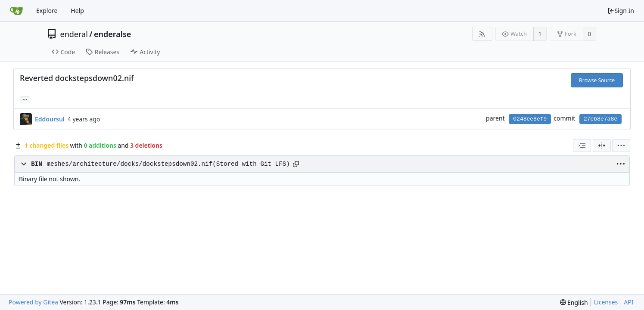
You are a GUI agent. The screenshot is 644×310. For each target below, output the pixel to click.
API (628, 302)
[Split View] (602, 146)
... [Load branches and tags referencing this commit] (25, 99)
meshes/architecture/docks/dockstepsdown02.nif (129, 164)
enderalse (112, 34)
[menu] (621, 146)
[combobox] (582, 146)
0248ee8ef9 (530, 119)
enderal (74, 34)
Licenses (606, 302)
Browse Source (597, 80)
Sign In (621, 11)
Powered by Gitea (33, 302)
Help (77, 11)
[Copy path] (296, 164)
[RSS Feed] (482, 34)
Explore (47, 11)
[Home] (16, 11)
